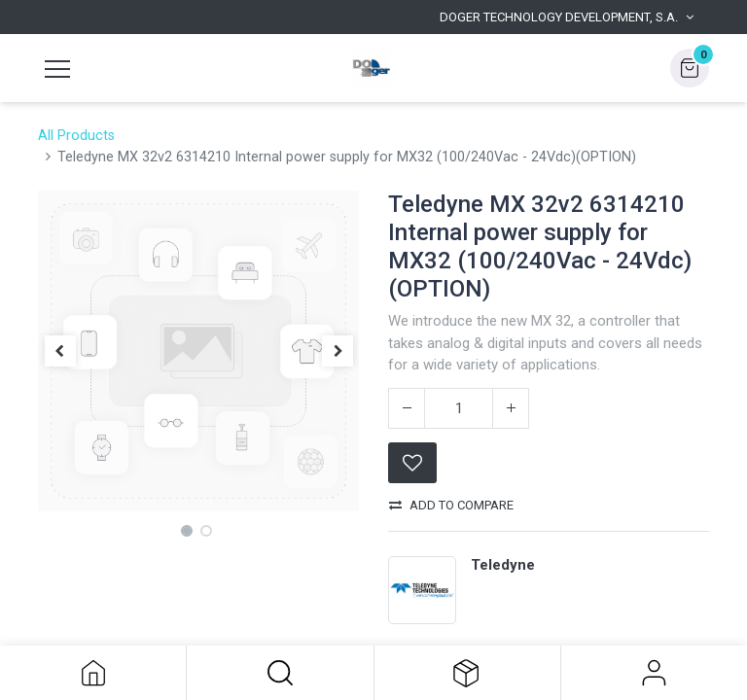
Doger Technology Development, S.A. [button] (559, 17)
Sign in (654, 673)
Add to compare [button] (451, 505)
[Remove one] (407, 408)
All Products (76, 136)
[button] (280, 673)
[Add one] (511, 408)
